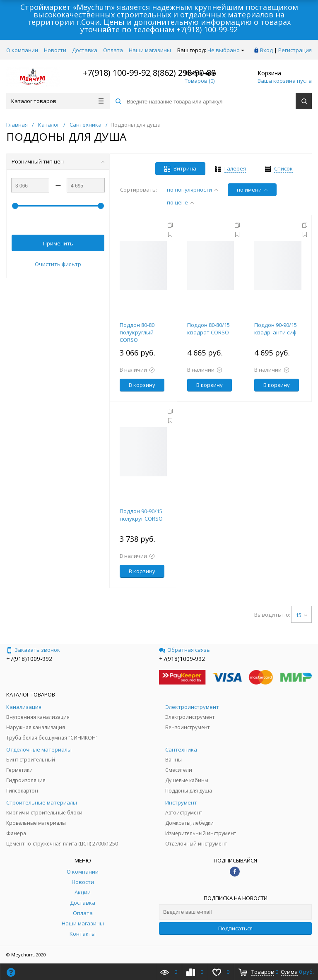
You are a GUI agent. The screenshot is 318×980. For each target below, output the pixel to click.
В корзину (142, 385)
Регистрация (295, 50)
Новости (55, 50)
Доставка (85, 50)
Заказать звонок (33, 650)
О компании (22, 50)
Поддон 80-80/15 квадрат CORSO (208, 329)
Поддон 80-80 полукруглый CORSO (137, 332)
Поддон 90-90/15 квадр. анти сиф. (276, 329)
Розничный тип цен (58, 161)
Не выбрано (226, 50)
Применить (58, 243)
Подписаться (235, 928)
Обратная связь (184, 650)
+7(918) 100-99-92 (207, 29)
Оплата (113, 50)
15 (301, 615)
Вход (266, 50)
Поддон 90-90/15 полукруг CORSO (141, 515)
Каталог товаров (57, 101)
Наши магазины (150, 50)
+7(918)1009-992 (29, 659)
